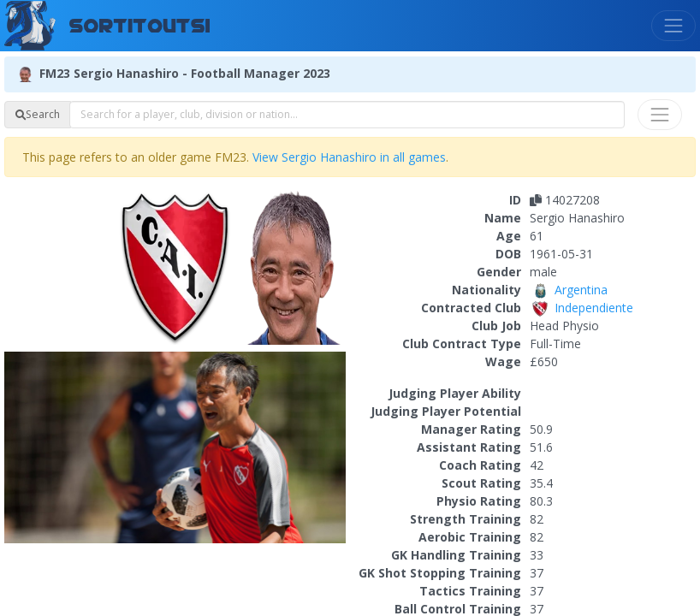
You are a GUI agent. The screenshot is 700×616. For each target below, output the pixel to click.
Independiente (581, 308)
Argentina (569, 290)
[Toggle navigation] (673, 26)
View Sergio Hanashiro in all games (349, 157)
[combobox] (347, 115)
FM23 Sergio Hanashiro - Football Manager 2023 (185, 72)
